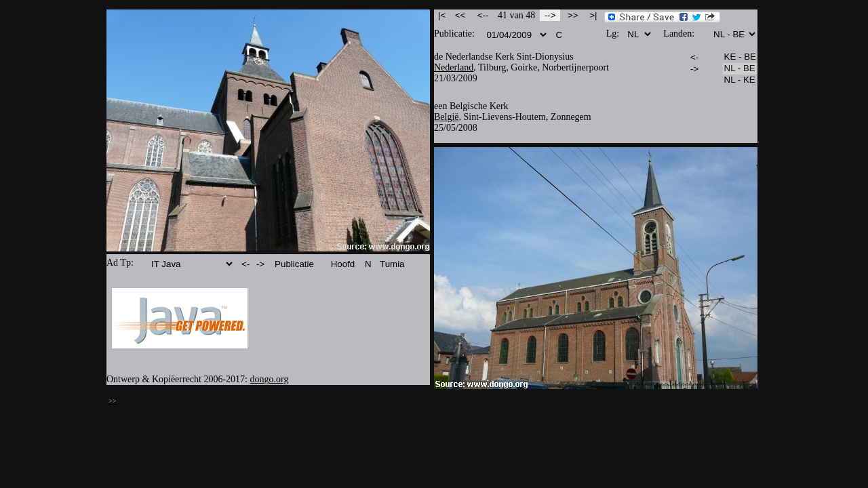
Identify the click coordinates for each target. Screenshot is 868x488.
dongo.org (270, 379)
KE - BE (740, 57)
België (447, 117)
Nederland (454, 67)
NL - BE (740, 69)
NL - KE (740, 80)
